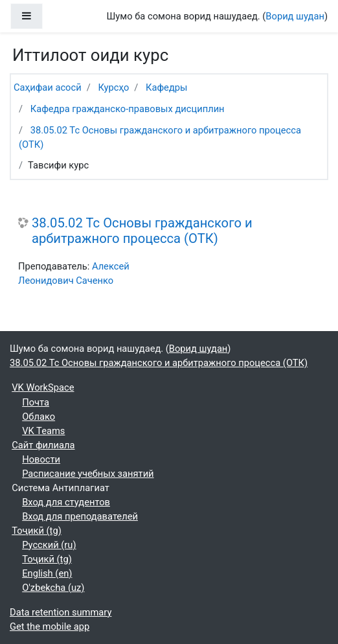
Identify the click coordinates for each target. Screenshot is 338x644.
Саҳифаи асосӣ (48, 87)
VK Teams (43, 431)
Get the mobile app (50, 627)
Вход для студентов (66, 502)
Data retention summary (61, 612)
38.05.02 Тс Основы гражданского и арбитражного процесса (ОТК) (142, 231)
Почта (36, 402)
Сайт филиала (43, 445)
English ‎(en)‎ (47, 573)
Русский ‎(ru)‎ (49, 545)
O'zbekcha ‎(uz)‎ (53, 588)
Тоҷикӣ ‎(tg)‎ (37, 531)
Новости (41, 459)
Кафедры (166, 87)
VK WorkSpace (43, 387)
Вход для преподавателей (80, 516)
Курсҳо (113, 87)
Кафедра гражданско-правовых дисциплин (128, 109)
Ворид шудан (295, 16)
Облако (39, 417)
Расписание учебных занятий (88, 474)
